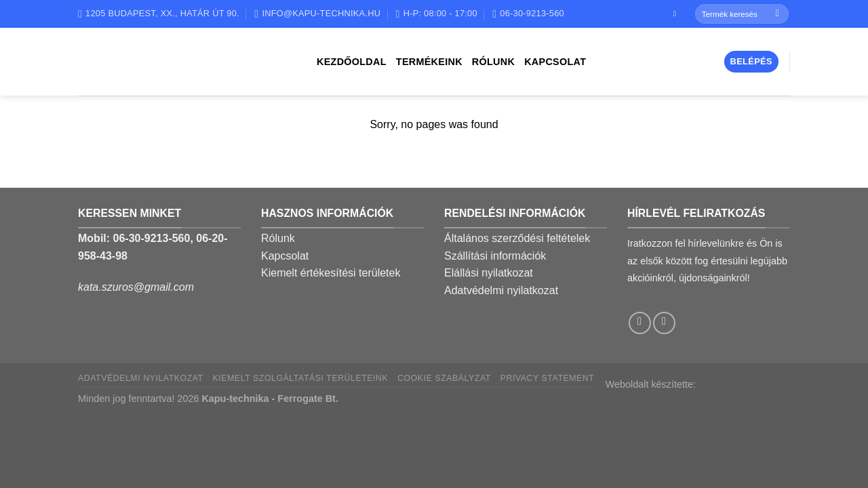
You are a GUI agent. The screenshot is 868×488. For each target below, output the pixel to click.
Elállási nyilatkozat (489, 273)
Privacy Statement (548, 378)
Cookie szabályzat (444, 378)
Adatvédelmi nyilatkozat (501, 290)
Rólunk (493, 62)
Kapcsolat (555, 62)
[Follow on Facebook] (677, 14)
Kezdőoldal (352, 62)
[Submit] (777, 14)
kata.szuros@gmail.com (136, 287)
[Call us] (664, 323)
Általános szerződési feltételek (517, 238)
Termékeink (429, 62)
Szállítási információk (495, 256)
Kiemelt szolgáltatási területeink (301, 378)
